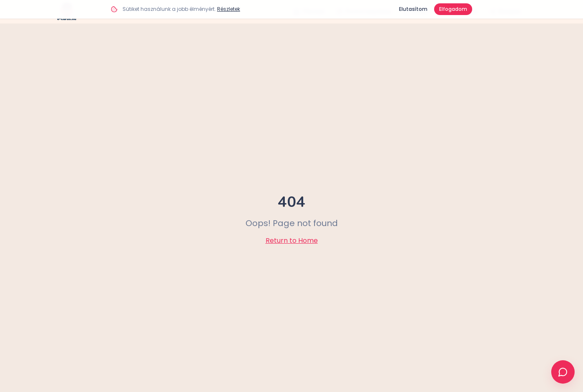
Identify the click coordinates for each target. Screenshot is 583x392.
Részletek (229, 9)
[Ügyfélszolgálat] (563, 372)
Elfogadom (453, 9)
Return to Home (292, 241)
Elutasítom (413, 9)
